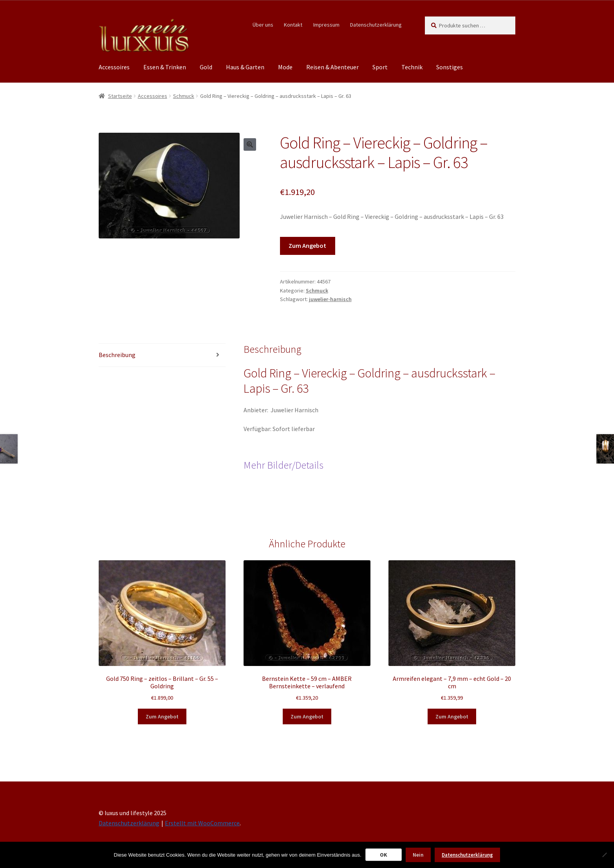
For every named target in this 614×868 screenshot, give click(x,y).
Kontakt (293, 25)
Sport (380, 67)
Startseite (120, 96)
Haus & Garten (245, 67)
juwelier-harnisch (330, 299)
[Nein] (604, 855)
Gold (206, 67)
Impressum (326, 25)
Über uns (263, 25)
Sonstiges (450, 67)
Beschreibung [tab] (117, 355)
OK (384, 855)
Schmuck (184, 96)
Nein (418, 855)
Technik (412, 67)
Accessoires (114, 67)
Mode (285, 67)
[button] (250, 144)
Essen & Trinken (165, 67)
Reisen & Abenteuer (332, 67)
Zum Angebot (307, 245)
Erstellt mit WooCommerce (202, 823)
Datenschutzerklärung (376, 25)
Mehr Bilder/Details (284, 465)
